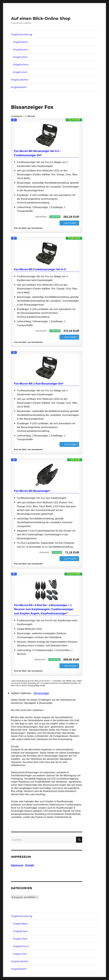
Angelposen (20, 49)
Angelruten (20, 72)
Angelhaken (20, 42)
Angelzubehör (20, 80)
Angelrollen (20, 57)
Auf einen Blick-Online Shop (41, 18)
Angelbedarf (19, 87)
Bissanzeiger (41, 693)
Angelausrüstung (22, 34)
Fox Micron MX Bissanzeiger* (32, 491)
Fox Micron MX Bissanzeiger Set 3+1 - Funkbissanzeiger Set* (38, 153)
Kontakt (30, 865)
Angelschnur (21, 65)
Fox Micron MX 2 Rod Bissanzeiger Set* (39, 384)
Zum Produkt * (71, 223)
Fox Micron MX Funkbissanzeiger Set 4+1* (40, 269)
